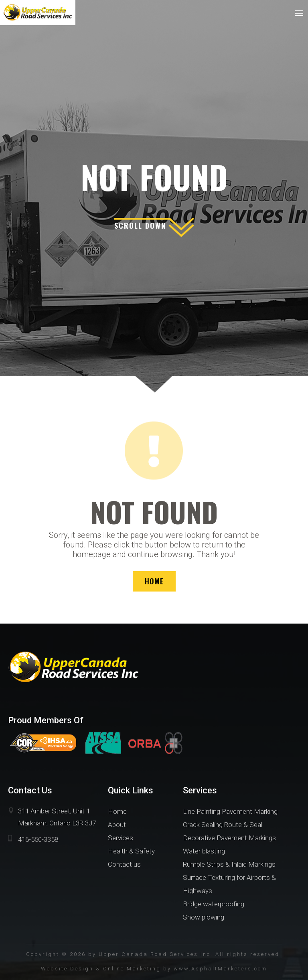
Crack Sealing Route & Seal (223, 825)
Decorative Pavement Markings (229, 838)
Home (117, 811)
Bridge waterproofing (214, 904)
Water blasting (204, 851)
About (117, 825)
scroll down (140, 225)
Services (121, 838)
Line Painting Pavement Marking (230, 811)
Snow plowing (204, 917)
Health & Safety (131, 851)
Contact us (124, 864)
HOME (154, 581)
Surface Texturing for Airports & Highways (229, 884)
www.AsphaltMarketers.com (220, 969)
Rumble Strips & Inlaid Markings (229, 864)
